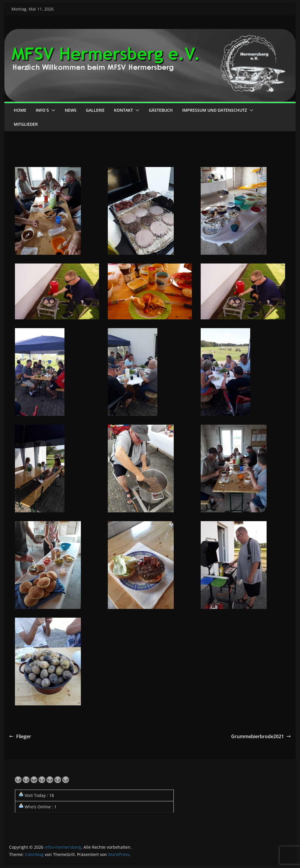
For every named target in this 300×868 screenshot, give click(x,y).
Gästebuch (161, 110)
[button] (52, 110)
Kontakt (123, 110)
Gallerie (95, 110)
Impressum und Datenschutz (215, 110)
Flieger (20, 736)
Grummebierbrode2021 (261, 736)
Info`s (42, 110)
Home (20, 110)
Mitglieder (26, 124)
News (71, 110)
